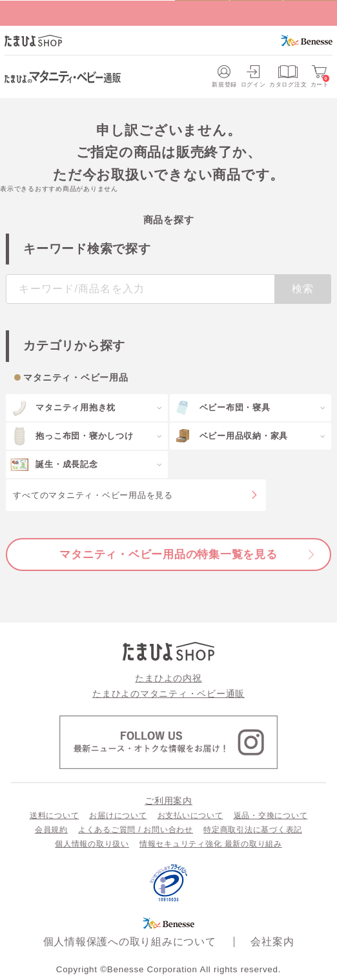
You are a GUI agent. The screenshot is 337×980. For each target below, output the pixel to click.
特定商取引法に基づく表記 (253, 830)
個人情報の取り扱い (92, 844)
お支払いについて (190, 815)
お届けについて (118, 815)
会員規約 (51, 830)
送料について (55, 815)
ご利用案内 (168, 801)
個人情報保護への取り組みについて (130, 941)
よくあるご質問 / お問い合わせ (136, 830)
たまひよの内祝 (168, 678)
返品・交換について (271, 815)
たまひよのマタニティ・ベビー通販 (168, 694)
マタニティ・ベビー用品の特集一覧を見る (168, 554)
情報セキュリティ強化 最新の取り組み (211, 844)
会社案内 (272, 941)
